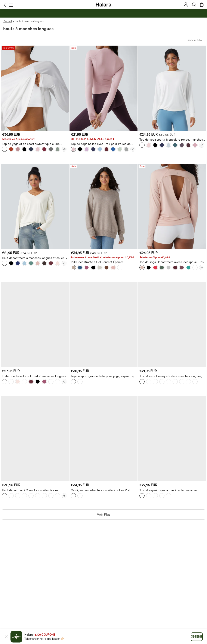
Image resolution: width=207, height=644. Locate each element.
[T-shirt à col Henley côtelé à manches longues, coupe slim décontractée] (172, 325)
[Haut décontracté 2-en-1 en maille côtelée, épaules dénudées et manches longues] (35, 439)
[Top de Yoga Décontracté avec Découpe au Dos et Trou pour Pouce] (172, 207)
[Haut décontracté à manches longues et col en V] (35, 207)
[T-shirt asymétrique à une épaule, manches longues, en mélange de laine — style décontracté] (172, 439)
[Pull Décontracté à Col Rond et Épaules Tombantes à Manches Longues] (104, 207)
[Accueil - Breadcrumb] (9, 21)
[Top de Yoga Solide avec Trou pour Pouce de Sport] (104, 88)
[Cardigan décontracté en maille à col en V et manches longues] (104, 439)
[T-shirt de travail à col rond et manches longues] (35, 325)
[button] (5, 5)
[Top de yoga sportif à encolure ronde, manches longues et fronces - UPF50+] (172, 88)
